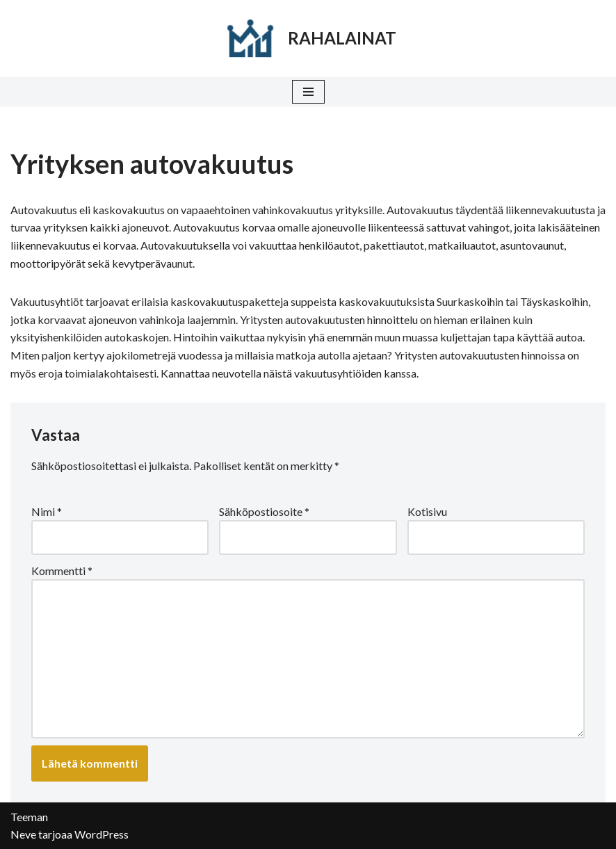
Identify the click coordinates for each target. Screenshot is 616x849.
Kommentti (62, 571)
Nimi (47, 511)
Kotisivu (427, 511)
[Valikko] (308, 92)
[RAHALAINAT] (308, 39)
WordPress (102, 834)
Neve (23, 834)
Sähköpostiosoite (264, 511)
